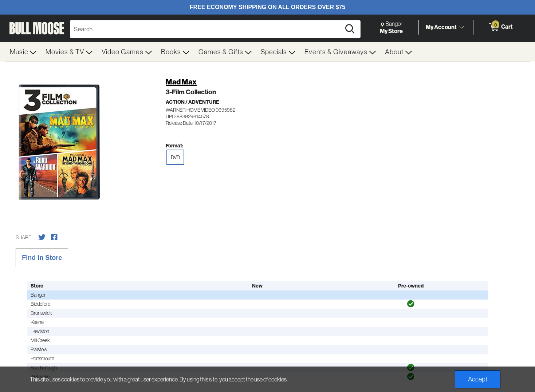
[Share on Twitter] (42, 237)
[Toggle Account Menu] (462, 27)
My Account (441, 27)
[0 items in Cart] (501, 27)
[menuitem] (23, 52)
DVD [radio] (175, 157)
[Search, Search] (206, 29)
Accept (478, 379)
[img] (411, 304)
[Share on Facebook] (54, 237)
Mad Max (181, 82)
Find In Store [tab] (42, 258)
